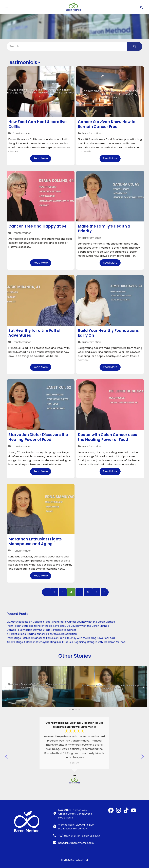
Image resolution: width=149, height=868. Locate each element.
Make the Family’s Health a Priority (104, 229)
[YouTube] (134, 810)
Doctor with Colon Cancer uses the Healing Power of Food (107, 437)
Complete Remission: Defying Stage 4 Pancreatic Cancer (41, 630)
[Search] (67, 46)
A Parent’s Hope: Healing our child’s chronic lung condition (42, 634)
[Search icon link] (142, 7)
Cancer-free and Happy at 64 (37, 226)
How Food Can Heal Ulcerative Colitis (38, 124)
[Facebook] (111, 810)
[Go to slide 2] (73, 710)
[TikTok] (126, 810)
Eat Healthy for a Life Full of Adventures (35, 333)
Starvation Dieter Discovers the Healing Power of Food (38, 437)
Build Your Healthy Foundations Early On (108, 333)
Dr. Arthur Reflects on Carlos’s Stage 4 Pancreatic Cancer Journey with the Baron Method (61, 622)
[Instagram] (118, 810)
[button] (5, 687)
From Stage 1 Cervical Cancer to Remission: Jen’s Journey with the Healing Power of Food (61, 638)
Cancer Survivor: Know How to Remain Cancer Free (107, 124)
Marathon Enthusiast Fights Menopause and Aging (35, 542)
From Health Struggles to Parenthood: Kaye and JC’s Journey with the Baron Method (58, 626)
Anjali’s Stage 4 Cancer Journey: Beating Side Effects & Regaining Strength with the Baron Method (66, 642)
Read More (41, 158)
